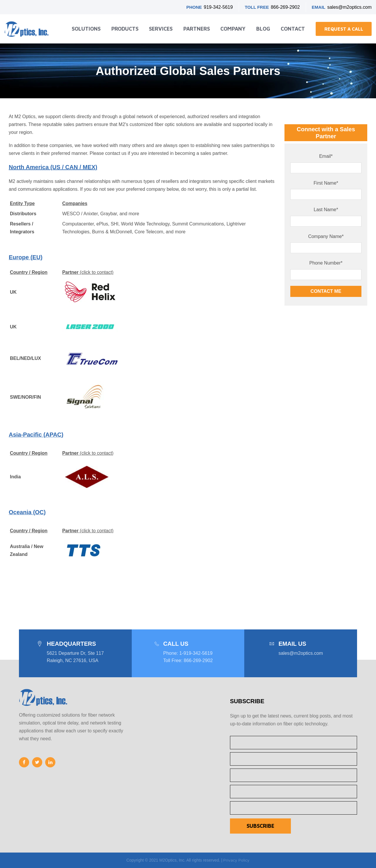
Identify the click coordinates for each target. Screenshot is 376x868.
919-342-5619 (218, 7)
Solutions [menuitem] (86, 29)
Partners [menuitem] (197, 29)
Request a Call (344, 29)
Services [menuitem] (161, 29)
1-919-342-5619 (196, 653)
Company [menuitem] (233, 29)
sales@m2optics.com (349, 7)
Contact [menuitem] (293, 29)
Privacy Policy (236, 860)
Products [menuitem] (125, 29)
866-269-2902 (285, 7)
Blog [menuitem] (263, 29)
